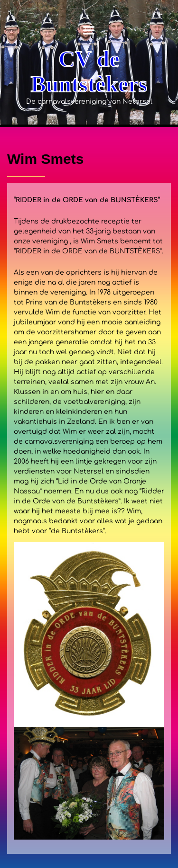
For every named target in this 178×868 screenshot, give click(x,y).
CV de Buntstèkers (89, 72)
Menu (89, 30)
